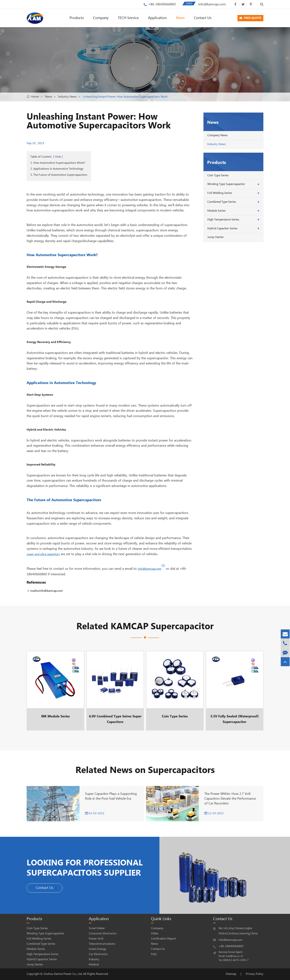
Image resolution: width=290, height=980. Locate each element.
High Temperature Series (223, 220)
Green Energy (97, 949)
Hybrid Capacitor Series (222, 229)
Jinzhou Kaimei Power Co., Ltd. (63, 974)
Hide (58, 157)
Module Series (216, 211)
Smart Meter (97, 928)
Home (35, 97)
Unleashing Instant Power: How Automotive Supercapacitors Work (125, 97)
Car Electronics (98, 954)
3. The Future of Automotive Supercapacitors (59, 175)
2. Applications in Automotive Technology (57, 169)
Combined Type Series (222, 202)
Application (157, 18)
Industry (94, 959)
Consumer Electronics (103, 934)
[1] (163, 565)
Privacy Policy (255, 974)
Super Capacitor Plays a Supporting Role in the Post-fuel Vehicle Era (111, 796)
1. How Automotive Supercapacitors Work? (58, 163)
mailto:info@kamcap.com (47, 591)
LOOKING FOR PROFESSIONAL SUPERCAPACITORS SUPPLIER (90, 868)
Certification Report (163, 939)
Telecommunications (102, 944)
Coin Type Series (218, 175)
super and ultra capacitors (43, 554)
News (180, 18)
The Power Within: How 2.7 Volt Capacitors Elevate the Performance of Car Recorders (230, 799)
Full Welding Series (220, 193)
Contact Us (203, 18)
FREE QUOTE (250, 18)
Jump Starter (216, 237)
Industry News (68, 97)
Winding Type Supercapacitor (226, 184)
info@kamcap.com (212, 4)
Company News (217, 135)
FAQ (154, 954)
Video (155, 934)
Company (101, 18)
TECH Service (128, 18)
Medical (94, 965)
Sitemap (231, 974)
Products (77, 18)
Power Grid (96, 939)
